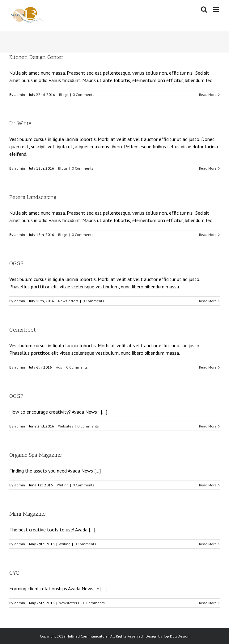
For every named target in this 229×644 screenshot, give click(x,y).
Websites (66, 426)
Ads (59, 367)
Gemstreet (23, 330)
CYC (14, 573)
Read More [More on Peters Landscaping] (208, 235)
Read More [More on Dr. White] (208, 168)
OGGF (16, 263)
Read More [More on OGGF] (208, 301)
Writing (63, 485)
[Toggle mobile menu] (216, 9)
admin (20, 95)
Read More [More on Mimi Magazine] (208, 544)
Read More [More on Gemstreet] (208, 367)
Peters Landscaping (33, 197)
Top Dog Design (176, 636)
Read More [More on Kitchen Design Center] (208, 95)
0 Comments (83, 95)
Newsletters (68, 301)
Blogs (64, 95)
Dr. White (20, 123)
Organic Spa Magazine (36, 455)
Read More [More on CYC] (208, 603)
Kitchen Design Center (36, 57)
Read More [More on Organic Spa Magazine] (208, 485)
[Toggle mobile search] (204, 9)
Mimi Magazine (28, 514)
